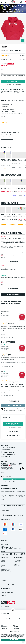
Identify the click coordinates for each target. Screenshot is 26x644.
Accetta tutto (13, 640)
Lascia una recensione (13, 405)
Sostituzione (5, 450)
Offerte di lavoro (17, 562)
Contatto (3, 573)
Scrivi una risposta (13, 261)
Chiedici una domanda (13, 295)
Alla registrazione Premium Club (13, 506)
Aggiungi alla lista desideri (13, 85)
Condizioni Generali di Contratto (7, 593)
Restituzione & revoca (5, 563)
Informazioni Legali (6, 589)
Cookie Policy (3, 596)
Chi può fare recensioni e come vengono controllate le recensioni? (12, 308)
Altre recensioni (13, 401)
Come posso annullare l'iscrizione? (8, 483)
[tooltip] (25, 60)
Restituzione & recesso (8, 448)
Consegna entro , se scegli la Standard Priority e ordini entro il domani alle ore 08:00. (13, 91)
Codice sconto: (14, 12)
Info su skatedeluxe (18, 560)
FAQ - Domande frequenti (8, 454)
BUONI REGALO (17, 566)
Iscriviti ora (14, 479)
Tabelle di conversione (8, 452)
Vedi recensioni (22, 55)
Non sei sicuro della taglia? (13, 76)
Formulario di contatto (18, 548)
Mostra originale (4, 349)
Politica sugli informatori (6, 597)
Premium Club (16, 409)
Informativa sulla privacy (6, 594)
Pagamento (3, 562)
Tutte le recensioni (4, 568)
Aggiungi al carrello (13, 82)
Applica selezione (13, 632)
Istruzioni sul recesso (5, 564)
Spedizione (5, 446)
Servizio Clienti (6, 457)
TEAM (15, 564)
